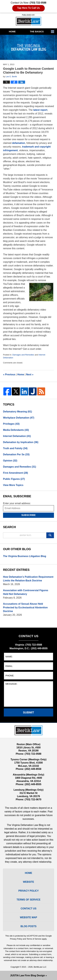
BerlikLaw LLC (40, 967)
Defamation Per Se (16, 454)
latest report (40, 110)
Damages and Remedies (23, 355)
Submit (28, 712)
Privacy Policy (29, 891)
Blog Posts (28, 926)
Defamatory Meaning (17, 412)
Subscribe (28, 515)
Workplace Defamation (19, 418)
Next (30, 374)
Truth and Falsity (15, 448)
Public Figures (14, 479)
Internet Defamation (17, 436)
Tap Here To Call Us (28, 8)
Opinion (10, 461)
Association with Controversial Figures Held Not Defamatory (26, 592)
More (53, 32)
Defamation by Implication (21, 442)
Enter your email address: (17, 503)
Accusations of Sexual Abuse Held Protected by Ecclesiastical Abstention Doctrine (25, 608)
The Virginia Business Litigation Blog (25, 556)
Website (28, 882)
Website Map (28, 917)
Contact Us (29, 909)
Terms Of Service (28, 900)
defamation (19, 143)
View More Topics (13, 485)
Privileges (11, 424)
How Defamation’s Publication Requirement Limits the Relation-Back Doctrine (28, 579)
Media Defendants (16, 430)
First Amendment (16, 473)
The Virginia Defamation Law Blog (28, 20)
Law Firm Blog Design (28, 975)
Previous (9, 374)
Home (12, 31)
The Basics (37, 31)
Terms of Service (34, 939)
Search (50, 535)
